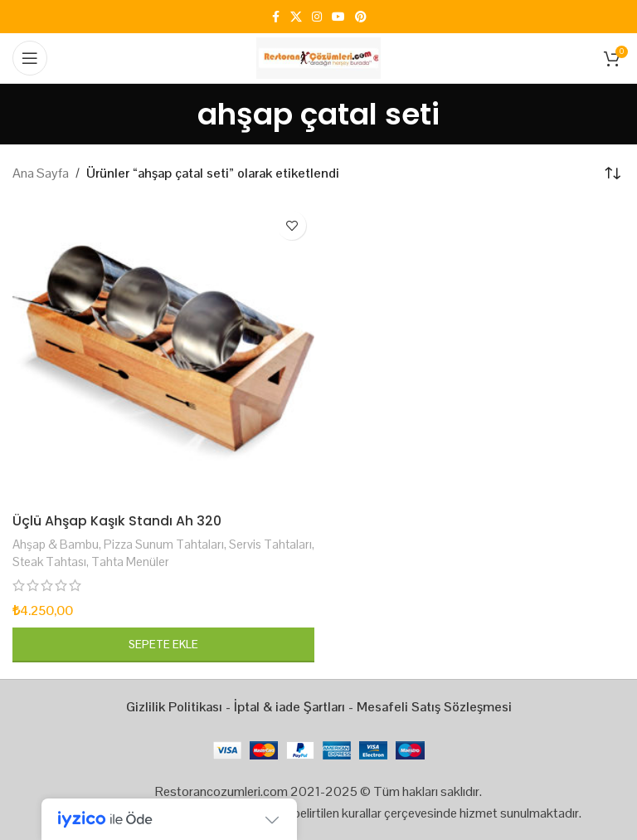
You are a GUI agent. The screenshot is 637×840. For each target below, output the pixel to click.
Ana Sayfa (41, 173)
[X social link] (296, 17)
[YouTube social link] (338, 17)
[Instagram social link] (317, 17)
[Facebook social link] (275, 17)
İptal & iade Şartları (289, 707)
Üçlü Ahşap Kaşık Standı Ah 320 (118, 521)
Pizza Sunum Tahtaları (164, 544)
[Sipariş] (612, 173)
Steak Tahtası (49, 562)
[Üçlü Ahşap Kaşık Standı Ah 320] (163, 354)
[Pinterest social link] (361, 17)
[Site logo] (318, 57)
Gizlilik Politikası (174, 707)
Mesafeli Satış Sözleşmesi (434, 707)
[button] (163, 645)
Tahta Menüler (130, 562)
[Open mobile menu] (30, 58)
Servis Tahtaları (270, 544)
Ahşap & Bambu (56, 544)
